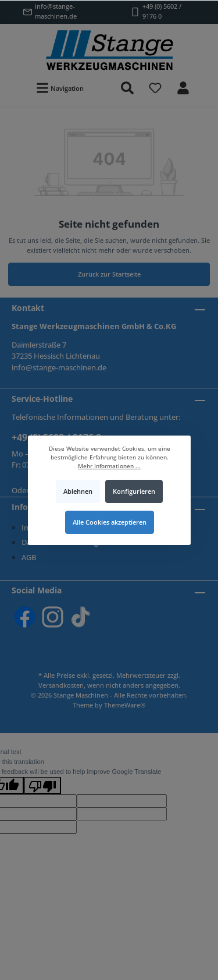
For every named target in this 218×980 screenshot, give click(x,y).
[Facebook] (25, 617)
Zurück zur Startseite (109, 274)
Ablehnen (78, 491)
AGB (29, 557)
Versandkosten (61, 685)
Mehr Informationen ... (109, 466)
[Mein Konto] (183, 88)
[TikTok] (81, 617)
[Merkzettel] (155, 88)
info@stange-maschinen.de (56, 11)
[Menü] (60, 88)
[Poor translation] (42, 786)
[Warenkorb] (205, 82)
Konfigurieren (133, 491)
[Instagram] (53, 617)
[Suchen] (127, 88)
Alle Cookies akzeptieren (109, 521)
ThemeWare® (125, 705)
